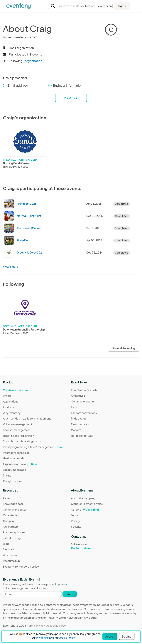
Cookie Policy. (67, 638)
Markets (76, 430)
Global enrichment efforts (87, 504)
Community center (15, 509)
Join (70, 594)
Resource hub (11, 561)
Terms (75, 515)
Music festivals (80, 424)
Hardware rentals (13, 458)
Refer (6, 498)
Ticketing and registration (18, 436)
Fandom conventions (84, 413)
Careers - (85, 509)
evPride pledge (12, 538)
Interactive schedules (16, 453)
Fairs (74, 407)
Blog (6, 544)
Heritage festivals (82, 436)
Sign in (122, 6)
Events (7, 396)
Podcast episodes (14, 532)
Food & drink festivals (84, 390)
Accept (110, 636)
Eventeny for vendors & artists (21, 566)
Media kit (9, 549)
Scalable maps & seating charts (22, 441)
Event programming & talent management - (33, 447)
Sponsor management (17, 430)
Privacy (75, 521)
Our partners (11, 526)
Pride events (79, 418)
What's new (10, 555)
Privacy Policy (44, 638)
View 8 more (11, 266)
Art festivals (78, 396)
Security (76, 526)
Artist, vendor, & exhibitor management (27, 418)
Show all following (124, 348)
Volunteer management (18, 424)
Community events (83, 401)
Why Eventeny (12, 413)
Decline (127, 636)
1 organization (33, 61)
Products (9, 407)
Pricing (7, 475)
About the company (83, 498)
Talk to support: (87, 546)
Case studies (11, 515)
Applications (11, 401)
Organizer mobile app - (20, 464)
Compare (9, 521)
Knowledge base (13, 504)
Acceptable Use (56, 625)
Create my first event (16, 390)
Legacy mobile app (15, 470)
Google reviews (13, 481)
